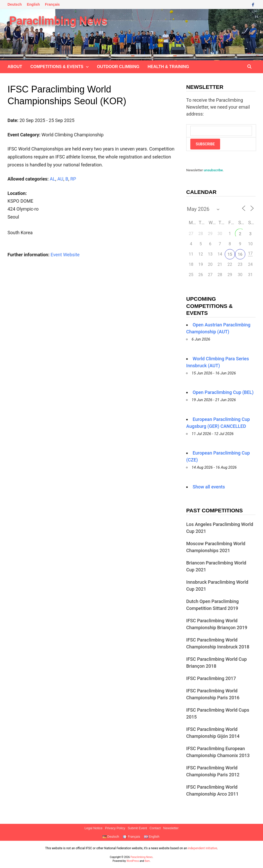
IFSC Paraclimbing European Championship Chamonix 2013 (218, 752)
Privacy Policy (115, 828)
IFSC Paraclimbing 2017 (211, 678)
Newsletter (171, 828)
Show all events (209, 487)
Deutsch (15, 4)
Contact (155, 828)
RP (73, 179)
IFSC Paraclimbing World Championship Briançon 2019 (217, 624)
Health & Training (168, 67)
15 (230, 254)
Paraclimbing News (58, 21)
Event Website (65, 255)
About (15, 67)
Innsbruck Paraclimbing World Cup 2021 (217, 586)
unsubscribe (213, 170)
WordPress (133, 861)
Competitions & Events (57, 67)
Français (52, 4)
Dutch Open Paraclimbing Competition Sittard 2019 (212, 605)
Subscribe (205, 144)
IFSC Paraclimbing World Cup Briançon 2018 (217, 663)
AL (53, 179)
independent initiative (202, 848)
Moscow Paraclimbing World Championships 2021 (216, 547)
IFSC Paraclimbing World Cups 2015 (218, 713)
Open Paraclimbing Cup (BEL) (223, 392)
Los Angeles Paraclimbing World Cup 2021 (220, 528)
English (33, 4)
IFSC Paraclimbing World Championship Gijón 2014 (213, 733)
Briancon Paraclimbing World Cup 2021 (216, 566)
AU (60, 179)
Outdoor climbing (118, 67)
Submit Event (137, 828)
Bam (147, 861)
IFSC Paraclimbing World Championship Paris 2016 (213, 694)
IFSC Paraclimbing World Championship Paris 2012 (213, 771)
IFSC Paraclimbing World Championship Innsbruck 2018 (218, 643)
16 (240, 254)
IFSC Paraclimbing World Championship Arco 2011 (212, 790)
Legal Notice (93, 828)
